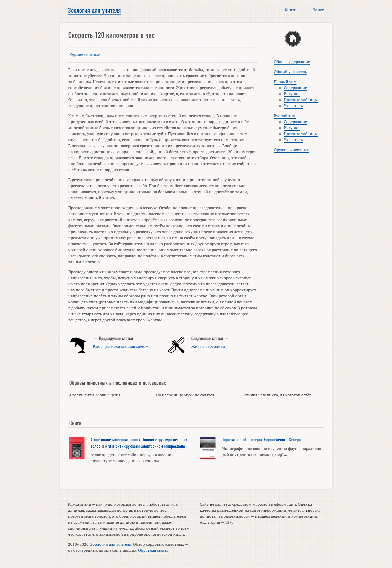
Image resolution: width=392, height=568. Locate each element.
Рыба (98, 346)
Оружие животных (85, 54)
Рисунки (292, 94)
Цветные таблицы (301, 100)
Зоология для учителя (94, 11)
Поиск (318, 10)
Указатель (293, 106)
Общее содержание (292, 62)
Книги (291, 10)
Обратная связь (152, 550)
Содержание (295, 88)
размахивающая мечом (126, 346)
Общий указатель (290, 72)
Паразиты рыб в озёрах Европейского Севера (261, 440)
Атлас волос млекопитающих (115, 440)
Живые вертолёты (208, 346)
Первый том (285, 82)
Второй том (285, 116)
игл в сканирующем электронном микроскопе (145, 446)
